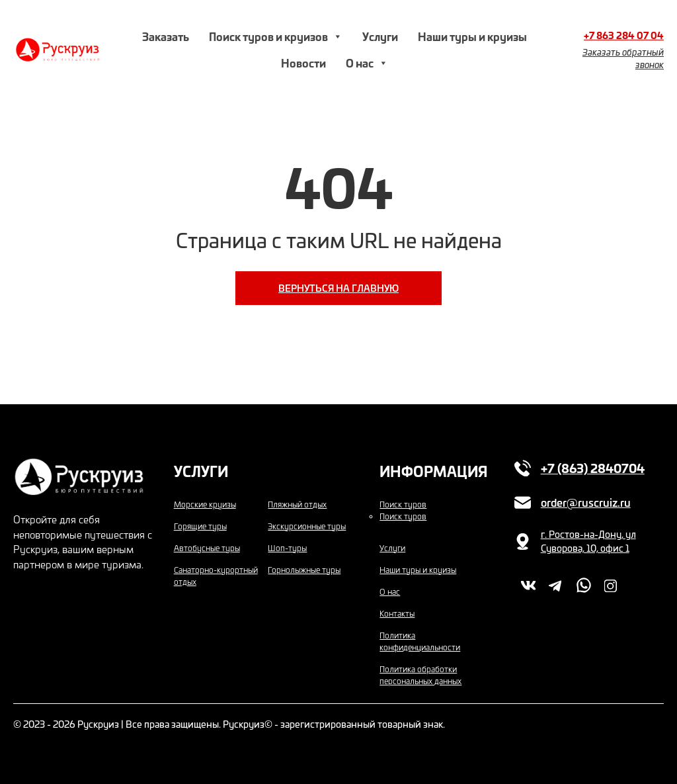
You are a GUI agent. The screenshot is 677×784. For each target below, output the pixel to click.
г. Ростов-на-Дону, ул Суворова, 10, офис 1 (588, 541)
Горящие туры (200, 526)
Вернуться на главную (338, 288)
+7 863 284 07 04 (624, 35)
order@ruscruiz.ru (586, 502)
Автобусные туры (207, 548)
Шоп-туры (287, 548)
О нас (367, 63)
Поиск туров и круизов (276, 36)
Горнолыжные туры (304, 570)
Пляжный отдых (297, 504)
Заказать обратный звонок (623, 59)
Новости (303, 63)
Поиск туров (403, 504)
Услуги (380, 36)
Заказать (166, 36)
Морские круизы (205, 504)
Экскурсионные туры (307, 526)
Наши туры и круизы (472, 36)
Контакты (397, 613)
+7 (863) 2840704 (593, 468)
